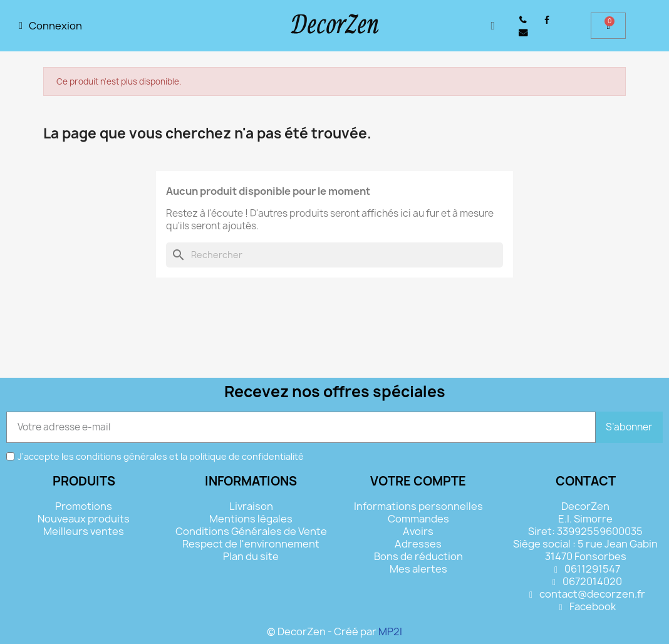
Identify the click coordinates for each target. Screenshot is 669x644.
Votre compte (418, 481)
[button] (493, 26)
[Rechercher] (334, 255)
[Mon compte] (50, 26)
